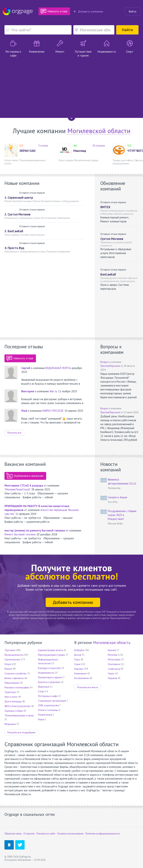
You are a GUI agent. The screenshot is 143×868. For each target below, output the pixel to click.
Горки (77, 664)
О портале (29, 834)
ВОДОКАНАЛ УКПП (57, 368)
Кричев (112, 650)
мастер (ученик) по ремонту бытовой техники (35, 530)
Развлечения (45, 715)
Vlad (24, 411)
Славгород (114, 669)
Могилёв (113, 655)
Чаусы (111, 674)
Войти (133, 11)
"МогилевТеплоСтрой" (18, 489)
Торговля (10, 650)
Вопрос (104, 362)
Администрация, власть (51, 650)
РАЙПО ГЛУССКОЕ (53, 411)
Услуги (8, 664)
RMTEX (105, 207)
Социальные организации (52, 701)
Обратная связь (13, 834)
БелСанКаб (108, 274)
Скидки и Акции (117, 497)
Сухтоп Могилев (112, 239)
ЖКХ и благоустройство (18, 706)
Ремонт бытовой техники (20, 534)
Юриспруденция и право (51, 655)
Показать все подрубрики (21, 732)
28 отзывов (99, 146)
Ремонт (8, 669)
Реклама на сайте (46, 834)
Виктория (28, 391)
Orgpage (18, 11)
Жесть (54, 391)
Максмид (80, 151)
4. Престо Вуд (14, 248)
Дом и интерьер (13, 702)
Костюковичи (82, 678)
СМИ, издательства (48, 705)
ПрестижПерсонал (110, 366)
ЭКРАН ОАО (27, 151)
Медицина (10, 724)
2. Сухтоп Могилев (18, 214)
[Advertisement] (71, 85)
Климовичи (80, 674)
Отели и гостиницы (48, 710)
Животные (44, 687)
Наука (41, 719)
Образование (12, 683)
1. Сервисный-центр (19, 198)
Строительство (12, 660)
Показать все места (88, 687)
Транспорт (10, 692)
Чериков (112, 678)
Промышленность (14, 655)
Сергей (26, 368)
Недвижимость (46, 673)
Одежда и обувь (14, 711)
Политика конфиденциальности (103, 834)
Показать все (14, 433)
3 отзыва (43, 146)
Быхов (78, 655)
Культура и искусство (49, 668)
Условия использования (70, 834)
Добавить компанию (88, 11)
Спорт (41, 691)
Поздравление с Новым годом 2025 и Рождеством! (122, 515)
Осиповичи (114, 664)
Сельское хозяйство (16, 674)
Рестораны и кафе (48, 696)
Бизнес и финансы (14, 678)
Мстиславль (114, 660)
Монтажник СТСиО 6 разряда (24, 485)
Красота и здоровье (49, 682)
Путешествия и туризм (50, 677)
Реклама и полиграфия (17, 688)
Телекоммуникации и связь (19, 715)
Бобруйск (79, 650)
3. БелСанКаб (14, 231)
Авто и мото (11, 697)
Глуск (77, 660)
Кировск (79, 669)
